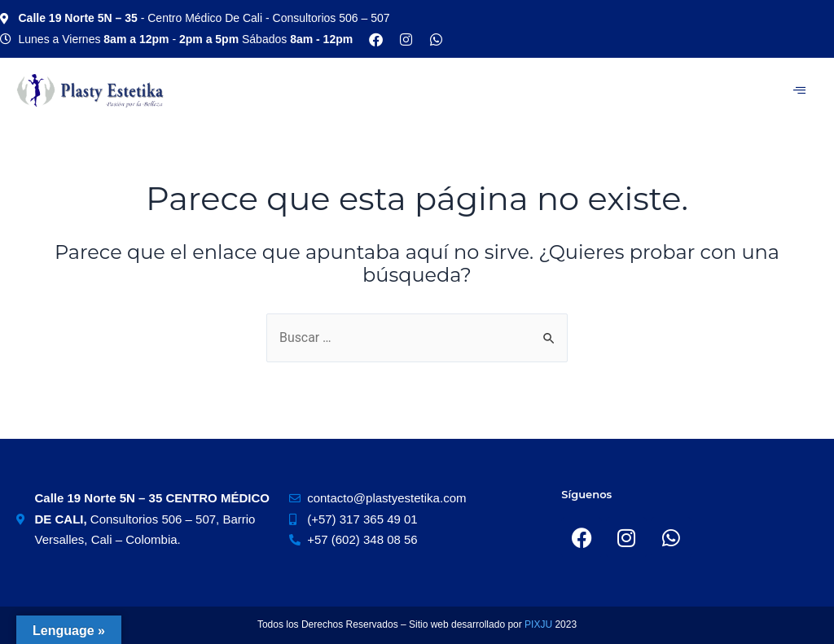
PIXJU (540, 624)
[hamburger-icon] (799, 90)
